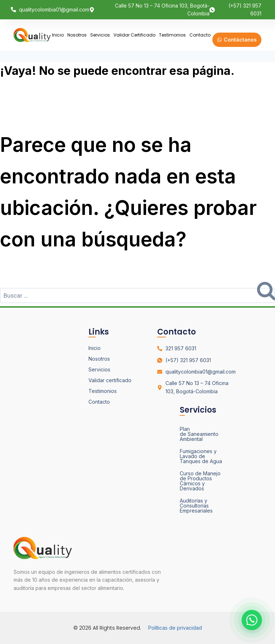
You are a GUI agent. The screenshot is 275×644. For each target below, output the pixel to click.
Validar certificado (134, 35)
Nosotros (77, 35)
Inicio (58, 35)
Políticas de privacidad (175, 628)
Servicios (100, 35)
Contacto (200, 35)
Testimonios (172, 35)
